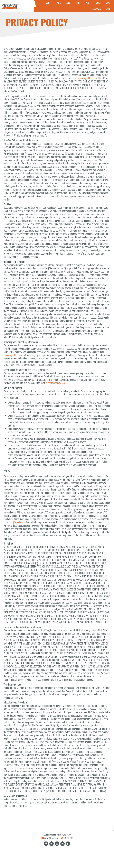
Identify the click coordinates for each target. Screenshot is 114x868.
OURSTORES (108, 9)
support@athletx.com (87, 78)
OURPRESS (108, 3)
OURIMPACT (78, 3)
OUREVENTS (68, 3)
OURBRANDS (58, 3)
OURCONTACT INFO (96, 9)
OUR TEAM (88, 3)
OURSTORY (48, 3)
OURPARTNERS (98, 3)
